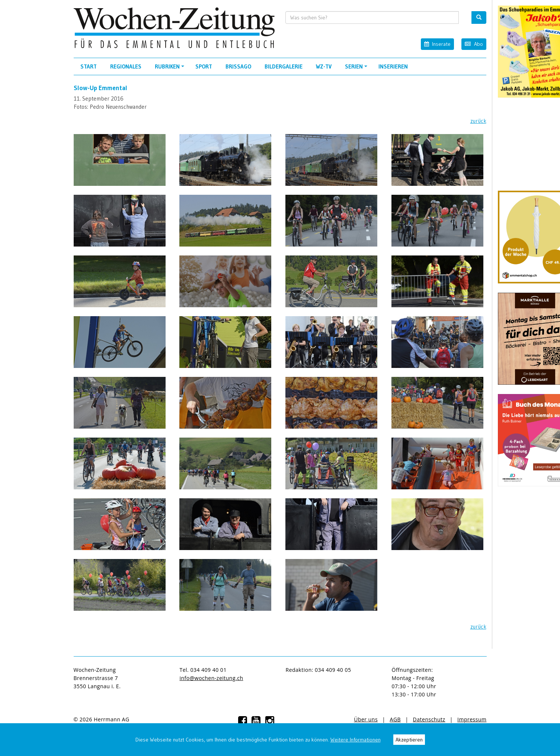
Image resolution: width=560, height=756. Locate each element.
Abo (474, 44)
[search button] (479, 18)
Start (89, 66)
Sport (204, 66)
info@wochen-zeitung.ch (212, 678)
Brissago (238, 66)
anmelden (147, 719)
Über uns (366, 719)
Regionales (126, 66)
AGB (396, 719)
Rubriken (171, 69)
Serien (357, 69)
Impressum (472, 719)
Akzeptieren (409, 740)
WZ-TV (324, 66)
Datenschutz (429, 719)
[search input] (372, 18)
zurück (478, 121)
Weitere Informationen (356, 740)
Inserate (437, 44)
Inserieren (393, 66)
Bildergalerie (284, 66)
